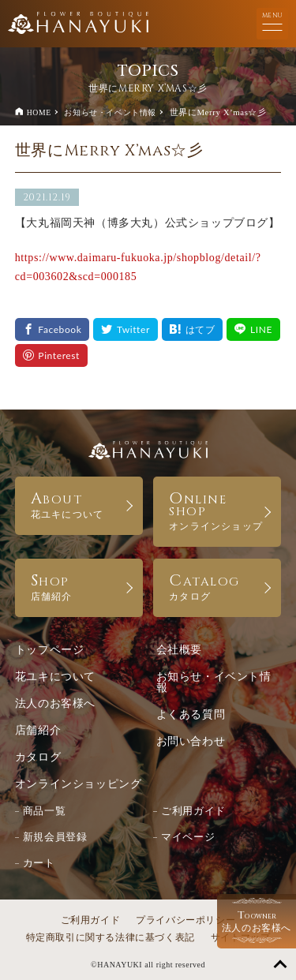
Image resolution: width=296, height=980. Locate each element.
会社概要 (179, 650)
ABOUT (79, 504)
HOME (39, 112)
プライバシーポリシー (185, 920)
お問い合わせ (191, 741)
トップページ (50, 650)
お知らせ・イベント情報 (110, 112)
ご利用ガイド (193, 811)
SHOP (79, 586)
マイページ (188, 837)
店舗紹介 (38, 730)
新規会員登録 (55, 837)
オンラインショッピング (79, 784)
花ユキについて (55, 677)
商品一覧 (44, 811)
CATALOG (217, 586)
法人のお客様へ (55, 703)
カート (39, 863)
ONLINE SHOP (217, 510)
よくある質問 (191, 714)
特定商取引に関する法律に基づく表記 (111, 937)
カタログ (38, 757)
